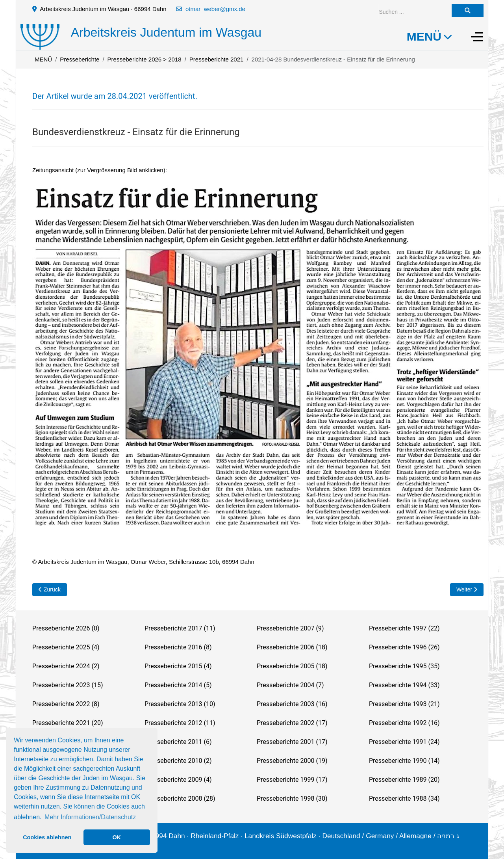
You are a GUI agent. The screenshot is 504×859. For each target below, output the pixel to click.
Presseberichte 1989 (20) (404, 780)
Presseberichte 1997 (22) (404, 628)
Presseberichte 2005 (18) (292, 666)
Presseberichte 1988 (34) (404, 799)
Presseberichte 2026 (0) (66, 628)
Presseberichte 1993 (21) (404, 704)
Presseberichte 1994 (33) (404, 685)
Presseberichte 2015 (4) (178, 666)
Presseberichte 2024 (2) (66, 666)
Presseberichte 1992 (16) (404, 723)
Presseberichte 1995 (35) (404, 666)
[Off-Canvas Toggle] (477, 37)
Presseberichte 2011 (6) (178, 742)
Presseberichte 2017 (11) (180, 628)
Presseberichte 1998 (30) (292, 799)
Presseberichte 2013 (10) (180, 704)
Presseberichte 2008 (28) (180, 799)
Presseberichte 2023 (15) (68, 685)
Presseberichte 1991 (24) (404, 742)
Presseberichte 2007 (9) (290, 628)
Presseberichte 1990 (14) (404, 761)
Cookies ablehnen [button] (47, 837)
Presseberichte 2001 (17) (292, 742)
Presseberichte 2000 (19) (292, 761)
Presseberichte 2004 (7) (290, 685)
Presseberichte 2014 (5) (178, 685)
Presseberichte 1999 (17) (292, 780)
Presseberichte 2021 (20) (68, 723)
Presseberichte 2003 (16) (292, 704)
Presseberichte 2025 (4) (66, 647)
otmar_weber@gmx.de (215, 9)
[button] (258, 356)
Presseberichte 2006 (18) (292, 647)
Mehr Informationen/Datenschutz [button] (90, 817)
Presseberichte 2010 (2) (178, 761)
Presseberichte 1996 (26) (404, 647)
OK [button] (117, 837)
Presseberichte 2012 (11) (180, 723)
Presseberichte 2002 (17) (292, 723)
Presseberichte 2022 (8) (66, 704)
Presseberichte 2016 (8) (178, 647)
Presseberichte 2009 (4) (178, 780)
